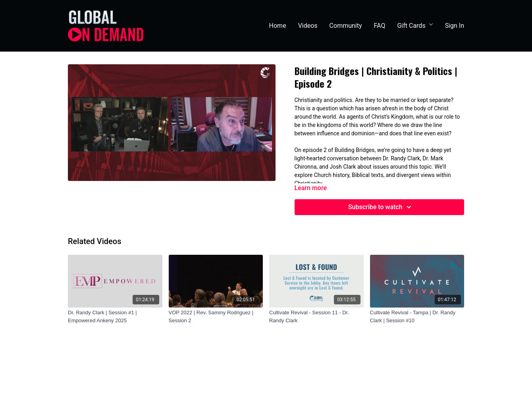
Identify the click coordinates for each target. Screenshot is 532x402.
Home (278, 26)
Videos (308, 26)
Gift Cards (415, 26)
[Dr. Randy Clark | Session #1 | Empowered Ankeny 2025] (115, 316)
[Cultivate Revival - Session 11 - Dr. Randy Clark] (316, 316)
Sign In (455, 26)
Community (346, 26)
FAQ (380, 26)
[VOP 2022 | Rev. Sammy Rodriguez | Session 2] (216, 316)
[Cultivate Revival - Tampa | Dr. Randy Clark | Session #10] (417, 316)
